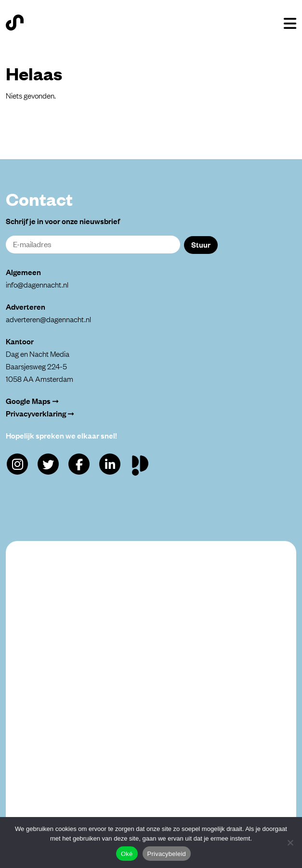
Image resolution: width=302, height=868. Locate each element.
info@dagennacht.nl (37, 284)
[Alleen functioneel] (290, 843)
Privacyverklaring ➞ (40, 413)
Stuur (201, 244)
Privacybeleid (167, 854)
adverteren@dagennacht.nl (48, 319)
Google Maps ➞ (32, 401)
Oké (127, 854)
